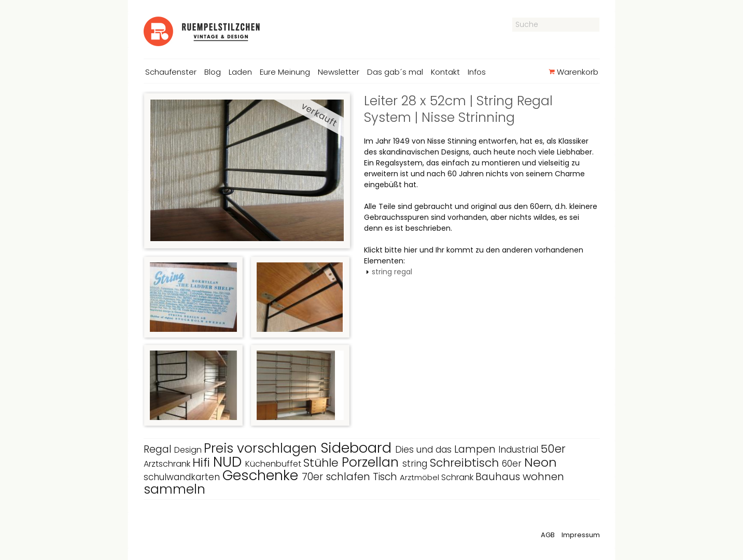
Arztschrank (168, 464)
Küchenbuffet (274, 464)
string (416, 464)
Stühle (323, 463)
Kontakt (445, 72)
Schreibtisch (466, 463)
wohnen (543, 477)
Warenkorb (573, 72)
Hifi (203, 463)
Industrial (520, 450)
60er (513, 464)
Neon (541, 462)
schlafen (349, 477)
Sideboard (358, 448)
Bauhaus (499, 477)
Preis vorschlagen (262, 448)
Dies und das (425, 450)
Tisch (386, 477)
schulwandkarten (183, 477)
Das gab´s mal (395, 72)
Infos (477, 72)
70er (314, 477)
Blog (213, 72)
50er (553, 449)
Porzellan (372, 462)
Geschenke (262, 475)
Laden (240, 72)
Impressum (581, 535)
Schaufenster (171, 72)
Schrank (458, 477)
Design (189, 450)
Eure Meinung (285, 72)
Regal (159, 449)
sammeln (174, 489)
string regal (392, 272)
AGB (548, 535)
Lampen (476, 449)
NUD (229, 462)
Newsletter (339, 72)
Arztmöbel (420, 477)
